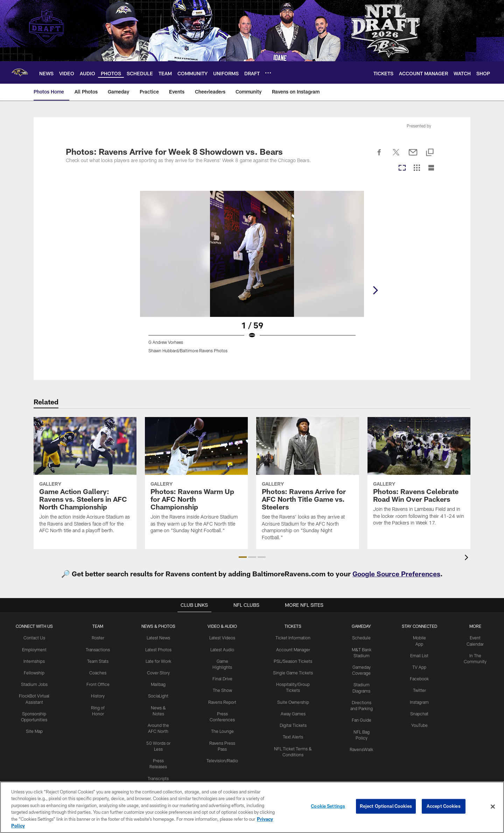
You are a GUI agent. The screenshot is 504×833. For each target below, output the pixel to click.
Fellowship (34, 672)
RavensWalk (361, 748)
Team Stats (99, 661)
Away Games (293, 713)
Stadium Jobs (35, 683)
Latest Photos (159, 649)
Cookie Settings (328, 806)
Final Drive (222, 678)
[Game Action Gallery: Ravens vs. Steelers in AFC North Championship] (85, 480)
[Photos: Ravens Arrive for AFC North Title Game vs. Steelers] (308, 483)
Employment (34, 649)
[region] (252, 807)
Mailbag (159, 683)
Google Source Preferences (397, 574)
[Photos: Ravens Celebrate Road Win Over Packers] (419, 476)
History (99, 695)
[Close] (493, 807)
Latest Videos (223, 638)
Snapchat (419, 713)
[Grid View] (417, 168)
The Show (223, 689)
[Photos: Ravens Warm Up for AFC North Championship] (196, 480)
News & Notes (159, 707)
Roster (99, 638)
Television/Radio (223, 759)
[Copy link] (430, 153)
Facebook (419, 678)
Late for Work (159, 661)
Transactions (99, 649)
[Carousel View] (402, 168)
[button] (243, 557)
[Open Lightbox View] (252, 276)
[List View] (431, 168)
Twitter (419, 689)
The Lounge (222, 730)
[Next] (433, 254)
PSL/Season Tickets (293, 661)
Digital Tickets (293, 724)
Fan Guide (361, 719)
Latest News (159, 638)
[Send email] (413, 156)
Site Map (34, 730)
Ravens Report (223, 701)
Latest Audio (222, 649)
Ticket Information (293, 638)
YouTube (419, 724)
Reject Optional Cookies (386, 806)
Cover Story (159, 672)
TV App (419, 667)
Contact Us (35, 638)
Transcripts (159, 770)
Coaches (99, 672)
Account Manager (293, 649)
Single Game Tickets (293, 672)
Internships (35, 661)
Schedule (361, 638)
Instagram (419, 701)
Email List (419, 655)
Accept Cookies (444, 806)
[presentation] (468, 558)
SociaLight (159, 695)
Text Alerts (293, 735)
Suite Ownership (293, 701)
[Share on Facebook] (379, 156)
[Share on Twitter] (396, 156)
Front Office (99, 683)
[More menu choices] (268, 73)
